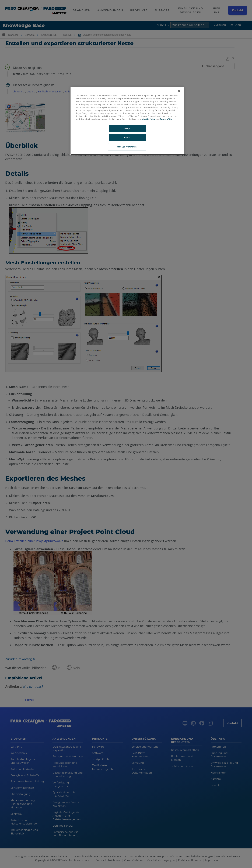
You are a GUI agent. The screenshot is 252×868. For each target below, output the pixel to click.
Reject (127, 138)
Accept (127, 129)
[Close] (179, 91)
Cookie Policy (149, 119)
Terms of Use (166, 119)
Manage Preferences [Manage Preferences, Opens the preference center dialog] (127, 147)
